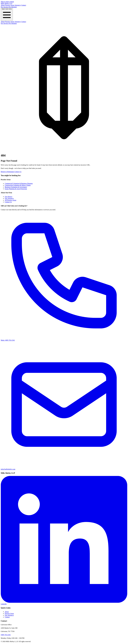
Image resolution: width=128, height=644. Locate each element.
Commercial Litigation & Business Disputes (19, 183)
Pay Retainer (13, 7)
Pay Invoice (5, 7)
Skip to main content (7, 2)
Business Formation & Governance (16, 187)
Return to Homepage (8, 172)
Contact (24, 5)
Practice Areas (10, 5)
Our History (9, 197)
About (3, 5)
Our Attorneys (9, 198)
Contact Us (18, 172)
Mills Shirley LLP (7, 3)
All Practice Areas (10, 200)
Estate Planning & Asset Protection (16, 189)
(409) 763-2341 (6, 635)
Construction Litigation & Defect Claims (18, 185)
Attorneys (18, 5)
